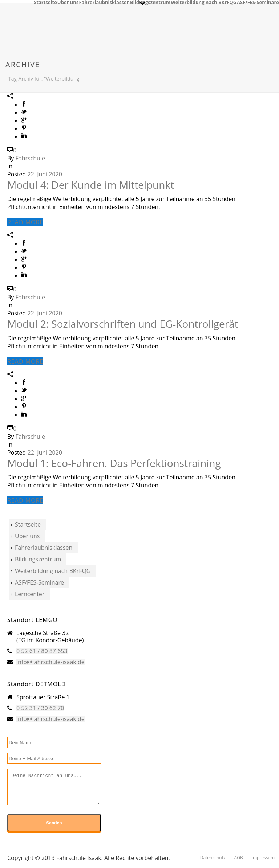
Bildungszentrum (150, 2)
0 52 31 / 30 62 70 (40, 708)
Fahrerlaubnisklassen (104, 2)
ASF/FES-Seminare (258, 2)
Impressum (263, 858)
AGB (239, 858)
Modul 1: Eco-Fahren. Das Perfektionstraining (114, 463)
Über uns (68, 2)
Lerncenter (27, 594)
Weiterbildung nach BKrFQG (204, 2)
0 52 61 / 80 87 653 (42, 651)
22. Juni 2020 (45, 174)
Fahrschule (30, 158)
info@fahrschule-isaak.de (50, 662)
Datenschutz (213, 858)
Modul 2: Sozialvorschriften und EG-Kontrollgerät (123, 324)
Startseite (45, 2)
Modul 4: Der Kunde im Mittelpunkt (91, 185)
